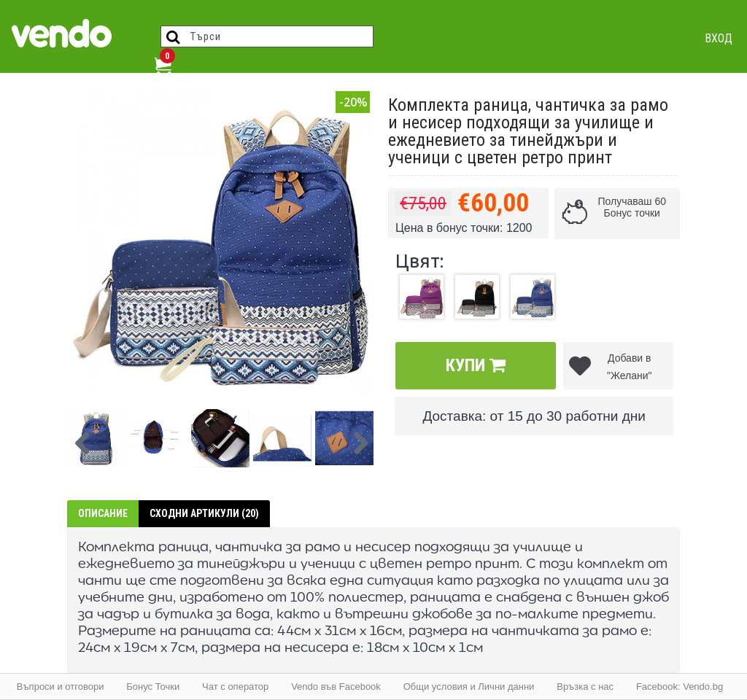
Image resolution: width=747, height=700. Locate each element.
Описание (103, 513)
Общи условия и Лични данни (469, 687)
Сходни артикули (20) (204, 513)
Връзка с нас (585, 687)
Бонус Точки (153, 687)
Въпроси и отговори (61, 687)
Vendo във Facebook (336, 687)
